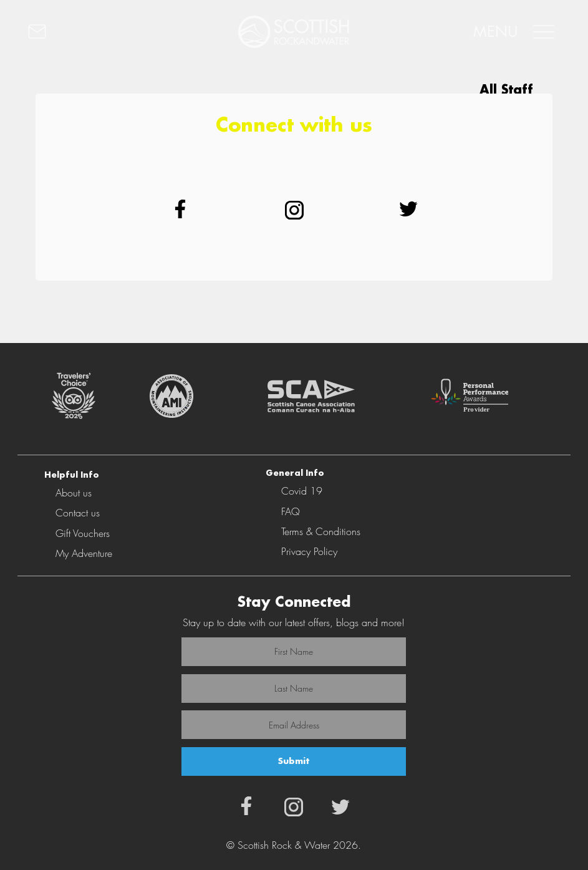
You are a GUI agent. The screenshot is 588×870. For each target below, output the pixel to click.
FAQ (291, 511)
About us (74, 493)
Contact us (78, 513)
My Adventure (84, 553)
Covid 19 (302, 491)
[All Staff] (485, 90)
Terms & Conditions (321, 531)
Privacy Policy (309, 551)
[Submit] (294, 761)
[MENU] (512, 32)
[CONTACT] (98, 32)
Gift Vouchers (83, 533)
